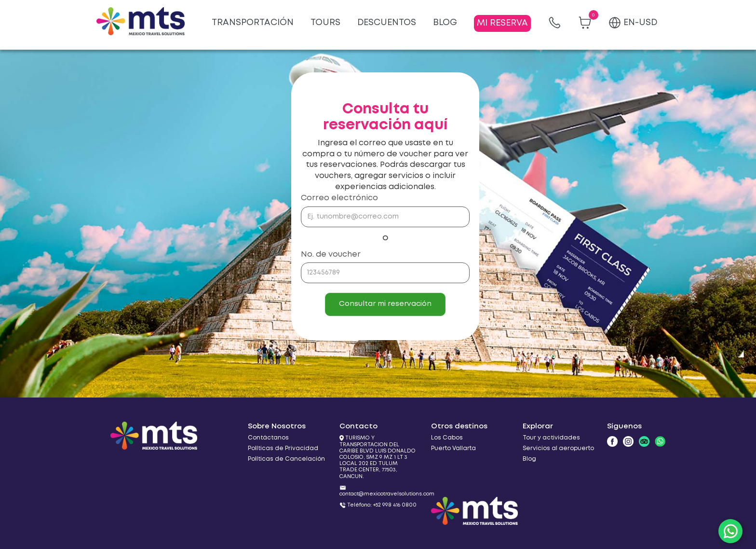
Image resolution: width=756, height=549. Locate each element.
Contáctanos (268, 438)
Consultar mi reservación (385, 304)
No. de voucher (331, 254)
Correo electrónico (339, 198)
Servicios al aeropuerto (558, 448)
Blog (529, 459)
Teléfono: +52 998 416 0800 (382, 505)
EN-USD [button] (633, 23)
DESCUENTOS (387, 23)
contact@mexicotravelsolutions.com (387, 494)
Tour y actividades (551, 438)
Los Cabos (447, 438)
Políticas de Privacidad (283, 448)
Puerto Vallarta (453, 448)
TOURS (325, 23)
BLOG (445, 23)
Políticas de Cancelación (286, 459)
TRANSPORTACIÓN (253, 23)
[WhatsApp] (730, 531)
